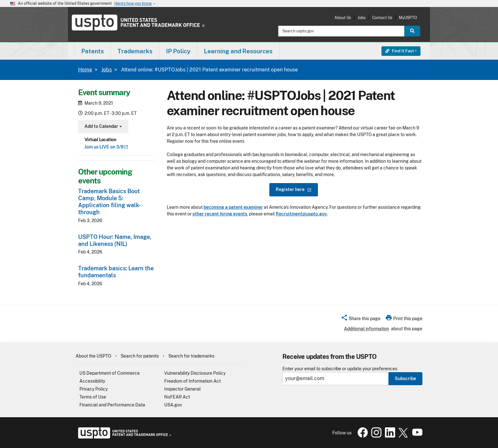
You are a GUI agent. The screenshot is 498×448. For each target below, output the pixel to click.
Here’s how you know (135, 4)
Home (85, 70)
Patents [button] (93, 51)
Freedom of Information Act (192, 381)
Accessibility (92, 381)
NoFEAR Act (177, 397)
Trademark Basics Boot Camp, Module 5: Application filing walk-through (110, 202)
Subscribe (405, 379)
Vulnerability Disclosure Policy (195, 373)
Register (294, 189)
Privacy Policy (94, 389)
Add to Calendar (102, 127)
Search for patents (140, 356)
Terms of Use (93, 397)
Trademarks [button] (135, 51)
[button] (361, 320)
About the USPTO (93, 356)
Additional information (367, 329)
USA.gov (173, 405)
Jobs (362, 18)
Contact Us (382, 18)
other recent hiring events (220, 214)
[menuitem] (93, 51)
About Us (343, 18)
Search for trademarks (191, 356)
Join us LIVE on (106, 147)
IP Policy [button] (178, 51)
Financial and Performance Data (112, 405)
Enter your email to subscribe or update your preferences (340, 369)
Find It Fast (400, 51)
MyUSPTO (408, 18)
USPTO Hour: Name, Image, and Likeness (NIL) (115, 240)
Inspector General (182, 389)
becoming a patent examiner (233, 207)
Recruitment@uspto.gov (301, 214)
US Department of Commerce (110, 373)
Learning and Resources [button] (238, 51)
